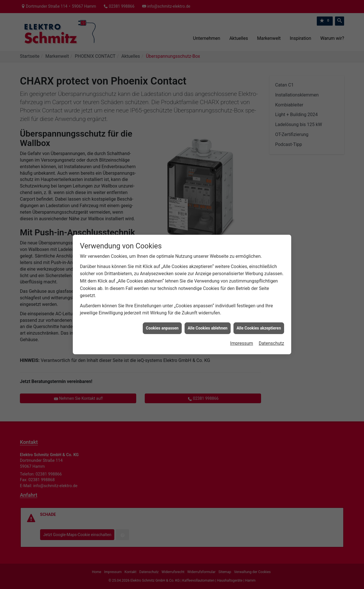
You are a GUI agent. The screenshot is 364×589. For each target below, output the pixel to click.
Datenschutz (271, 338)
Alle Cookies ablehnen (208, 323)
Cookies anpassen (162, 323)
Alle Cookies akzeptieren (259, 323)
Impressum (242, 338)
